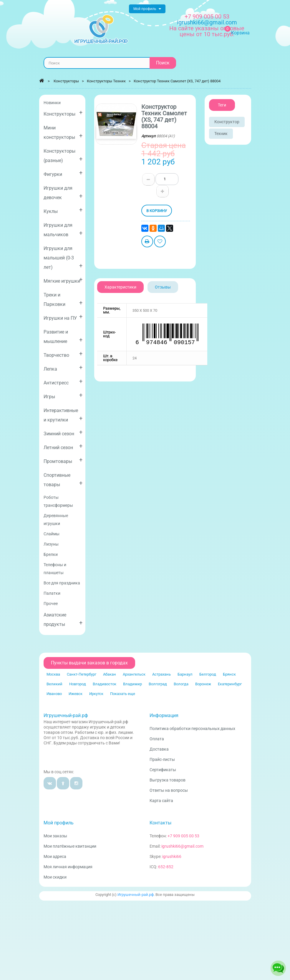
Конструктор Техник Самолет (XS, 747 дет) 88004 (177, 81)
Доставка (159, 749)
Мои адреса (55, 856)
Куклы (63, 210)
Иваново (54, 694)
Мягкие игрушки (63, 280)
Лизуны (51, 544)
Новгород (78, 684)
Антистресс (63, 382)
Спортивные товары (63, 480)
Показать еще (123, 694)
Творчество (63, 354)
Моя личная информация (68, 867)
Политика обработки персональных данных (192, 729)
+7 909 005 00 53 (207, 16)
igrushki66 (172, 856)
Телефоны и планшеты (55, 569)
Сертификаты (163, 770)
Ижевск (76, 694)
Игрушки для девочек (63, 193)
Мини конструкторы (63, 132)
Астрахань (161, 674)
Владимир (132, 684)
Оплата (157, 739)
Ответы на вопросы (169, 790)
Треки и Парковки (63, 300)
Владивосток (105, 684)
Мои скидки (55, 877)
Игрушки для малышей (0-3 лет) (63, 258)
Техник (221, 134)
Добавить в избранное (160, 242)
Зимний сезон (63, 432)
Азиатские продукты (63, 620)
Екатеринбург (230, 684)
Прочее (51, 604)
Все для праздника (62, 583)
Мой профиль (59, 823)
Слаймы (52, 534)
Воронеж (203, 684)
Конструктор (227, 122)
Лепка (63, 368)
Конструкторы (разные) (63, 156)
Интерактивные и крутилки (63, 415)
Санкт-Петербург (82, 674)
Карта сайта (161, 801)
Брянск (229, 674)
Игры (63, 395)
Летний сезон (63, 446)
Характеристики (120, 287)
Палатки (52, 593)
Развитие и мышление (63, 337)
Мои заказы (55, 836)
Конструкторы (63, 113)
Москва (53, 674)
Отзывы (163, 287)
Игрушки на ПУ (63, 317)
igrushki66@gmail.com (182, 846)
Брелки (51, 554)
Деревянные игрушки (56, 520)
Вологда (181, 684)
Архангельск (134, 674)
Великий (54, 684)
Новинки (52, 103)
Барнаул (185, 674)
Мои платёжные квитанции (70, 846)
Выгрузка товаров (168, 780)
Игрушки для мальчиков (63, 230)
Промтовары (63, 460)
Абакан (110, 674)
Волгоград (158, 684)
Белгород (208, 674)
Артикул (149, 136)
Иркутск (96, 694)
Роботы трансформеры (58, 501)
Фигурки (63, 173)
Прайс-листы (162, 759)
